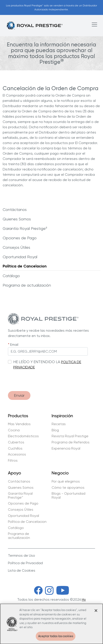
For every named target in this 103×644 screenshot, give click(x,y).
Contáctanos (15, 209)
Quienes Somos (17, 219)
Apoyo (14, 473)
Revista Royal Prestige (70, 436)
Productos (18, 416)
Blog (55, 430)
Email (14, 345)
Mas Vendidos (19, 424)
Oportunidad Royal (20, 257)
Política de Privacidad (25, 563)
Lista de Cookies (22, 570)
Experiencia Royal (66, 448)
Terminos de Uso (22, 555)
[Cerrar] (96, 613)
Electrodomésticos (23, 436)
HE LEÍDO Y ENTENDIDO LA (37, 362)
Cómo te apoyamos (68, 488)
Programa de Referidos (71, 442)
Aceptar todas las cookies (56, 639)
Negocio (60, 473)
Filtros (13, 461)
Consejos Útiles (16, 247)
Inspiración (62, 416)
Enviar (19, 395)
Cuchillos (15, 448)
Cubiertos (16, 442)
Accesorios (17, 454)
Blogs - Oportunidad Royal (68, 495)
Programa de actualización (27, 285)
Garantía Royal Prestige (25, 228)
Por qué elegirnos (66, 481)
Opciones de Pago (20, 238)
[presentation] (41, 379)
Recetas (59, 424)
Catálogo (11, 276)
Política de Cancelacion (25, 266)
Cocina (14, 430)
